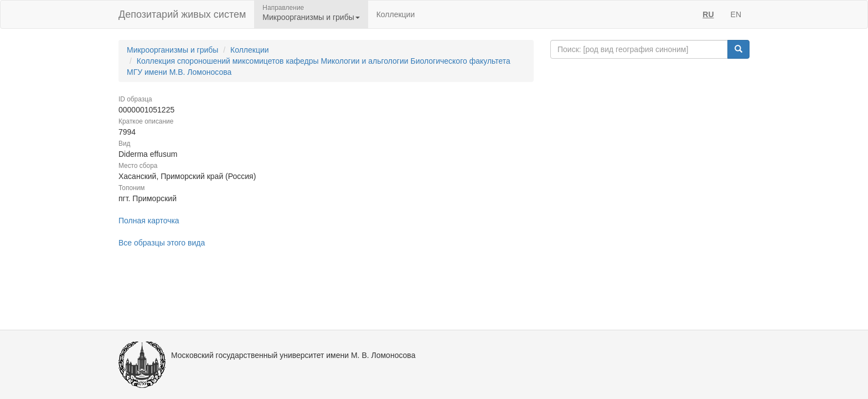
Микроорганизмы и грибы (172, 50)
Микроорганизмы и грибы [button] (311, 17)
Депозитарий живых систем (182, 14)
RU (708, 14)
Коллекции (396, 14)
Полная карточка (149, 221)
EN (736, 14)
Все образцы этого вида (162, 243)
